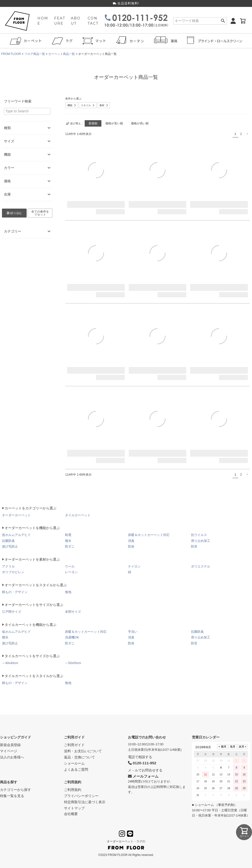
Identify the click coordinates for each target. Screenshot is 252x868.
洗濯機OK (72, 637)
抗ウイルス (199, 535)
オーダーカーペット (16, 515)
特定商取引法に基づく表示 (85, 802)
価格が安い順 (114, 123)
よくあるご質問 (76, 769)
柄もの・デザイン (15, 592)
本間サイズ (73, 612)
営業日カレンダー (206, 737)
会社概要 (71, 814)
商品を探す (9, 782)
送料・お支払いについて (83, 751)
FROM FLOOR (11, 54)
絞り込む (14, 213)
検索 (223, 21)
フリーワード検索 (18, 101)
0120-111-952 (142, 763)
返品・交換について (79, 757)
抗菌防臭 (8, 541)
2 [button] (241, 134)
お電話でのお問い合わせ (147, 737)
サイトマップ (74, 808)
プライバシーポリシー (81, 796)
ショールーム (74, 763)
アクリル (8, 566)
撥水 (68, 541)
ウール (70, 566)
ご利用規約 (73, 782)
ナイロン (134, 566)
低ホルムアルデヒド (16, 535)
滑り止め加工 (201, 541)
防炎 (131, 546)
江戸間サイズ (12, 612)
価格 (27, 181)
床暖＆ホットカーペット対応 (149, 535)
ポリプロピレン (13, 572)
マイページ (9, 751)
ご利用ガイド (74, 737)
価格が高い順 (140, 123)
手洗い (133, 632)
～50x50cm (73, 663)
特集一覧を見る (12, 796)
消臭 (131, 541)
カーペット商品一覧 (62, 54)
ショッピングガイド (16, 737)
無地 (68, 592)
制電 (68, 535)
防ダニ (70, 546)
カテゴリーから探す (16, 790)
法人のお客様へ (12, 757)
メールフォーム (143, 776)
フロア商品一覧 (35, 54)
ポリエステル (201, 566)
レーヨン (71, 572)
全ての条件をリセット (40, 213)
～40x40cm (10, 663)
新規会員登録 (10, 745)
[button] (247, 134)
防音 (194, 546)
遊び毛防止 (10, 546)
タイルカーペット (78, 515)
